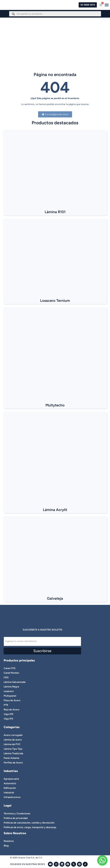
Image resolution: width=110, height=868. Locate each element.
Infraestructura (12, 797)
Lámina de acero (13, 740)
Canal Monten (11, 673)
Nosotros (9, 841)
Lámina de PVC (12, 744)
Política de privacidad (16, 818)
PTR (6, 705)
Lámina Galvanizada (15, 682)
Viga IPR (8, 714)
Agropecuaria (11, 779)
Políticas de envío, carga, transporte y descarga (30, 827)
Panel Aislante (11, 758)
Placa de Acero (12, 700)
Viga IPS (8, 719)
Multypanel (10, 696)
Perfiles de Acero (13, 763)
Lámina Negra (11, 687)
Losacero (9, 691)
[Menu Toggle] (107, 5)
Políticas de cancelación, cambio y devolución (29, 823)
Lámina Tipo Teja (13, 749)
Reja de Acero (11, 710)
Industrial (9, 793)
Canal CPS (10, 668)
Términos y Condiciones (17, 813)
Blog (6, 846)
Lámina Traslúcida (13, 753)
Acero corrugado (13, 735)
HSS (6, 677)
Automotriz (10, 783)
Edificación (10, 788)
